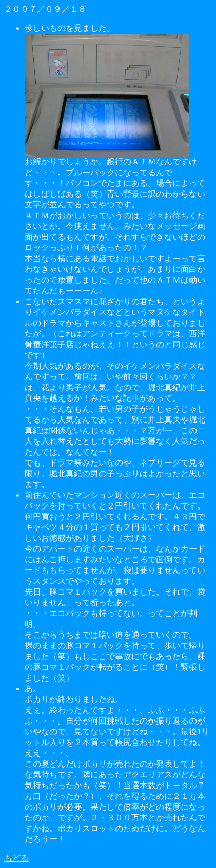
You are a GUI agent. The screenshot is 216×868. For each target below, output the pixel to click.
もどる (16, 858)
